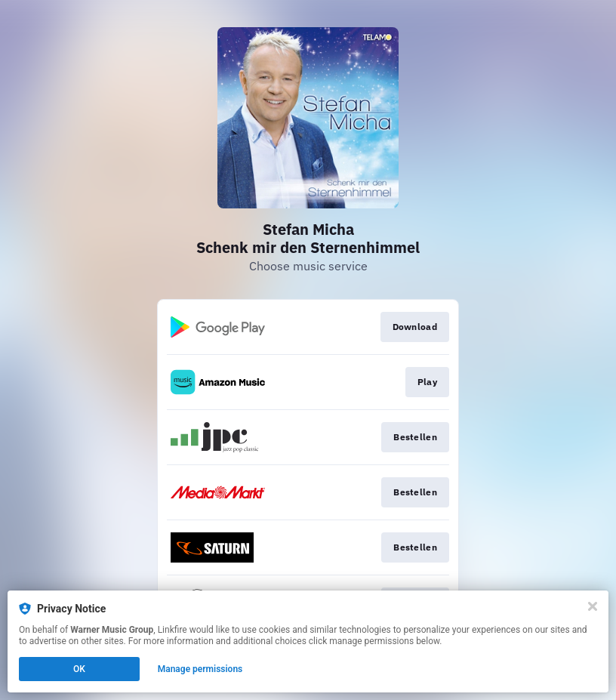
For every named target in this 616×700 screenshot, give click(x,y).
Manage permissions (200, 669)
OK (79, 669)
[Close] (593, 606)
